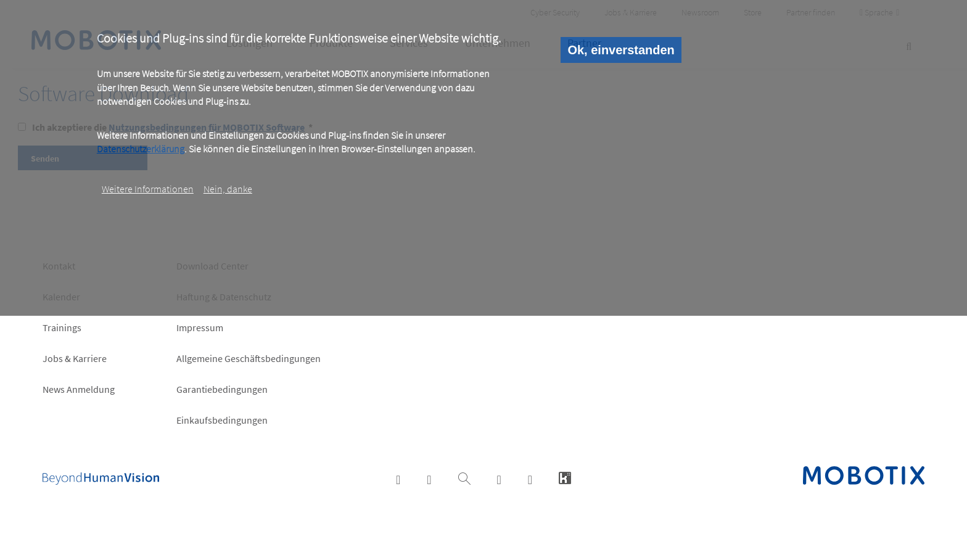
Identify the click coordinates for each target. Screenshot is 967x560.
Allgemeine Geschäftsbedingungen (249, 358)
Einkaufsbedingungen (222, 420)
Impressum (200, 327)
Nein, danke (228, 189)
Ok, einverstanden (621, 50)
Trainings (62, 327)
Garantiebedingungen (222, 389)
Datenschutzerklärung (141, 149)
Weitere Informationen (148, 189)
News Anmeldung (79, 389)
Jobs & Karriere (75, 358)
